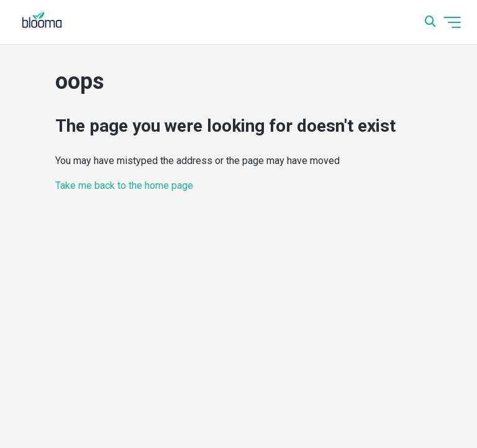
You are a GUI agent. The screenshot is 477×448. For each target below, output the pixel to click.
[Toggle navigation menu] (452, 22)
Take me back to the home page (124, 185)
